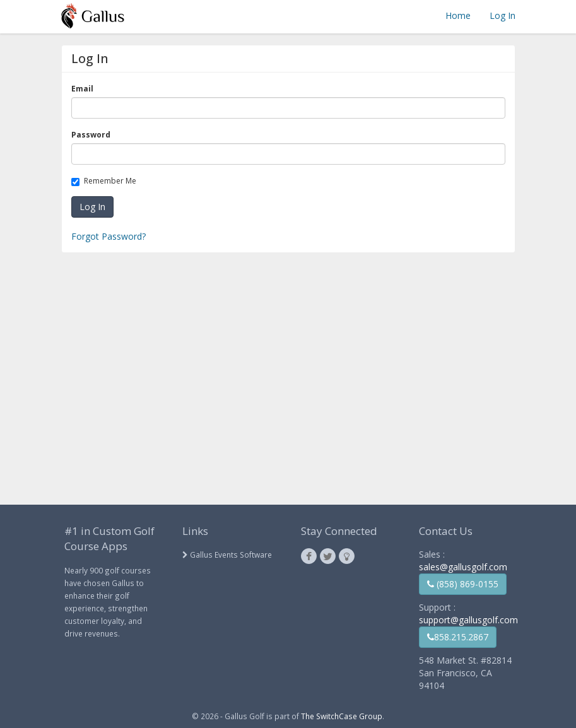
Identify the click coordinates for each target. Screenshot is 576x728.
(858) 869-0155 (463, 584)
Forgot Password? (109, 236)
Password (93, 135)
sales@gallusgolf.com (463, 567)
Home (458, 15)
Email (85, 89)
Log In (503, 15)
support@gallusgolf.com (468, 620)
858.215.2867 (458, 637)
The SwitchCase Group (342, 716)
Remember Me (106, 181)
